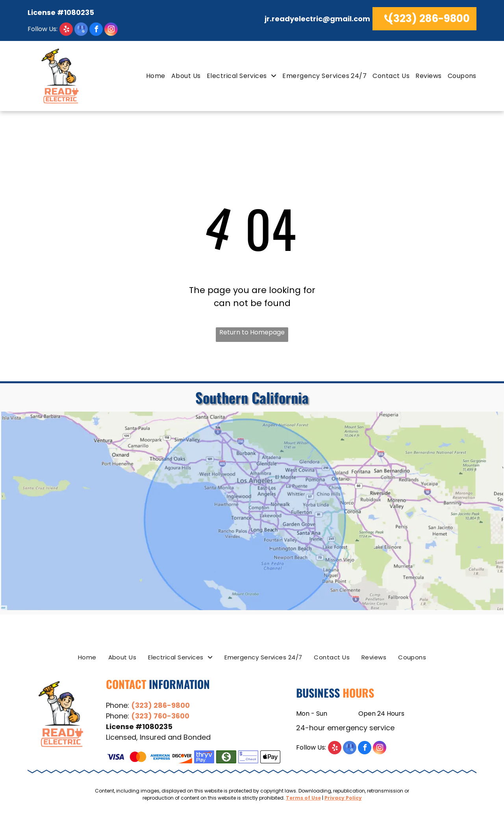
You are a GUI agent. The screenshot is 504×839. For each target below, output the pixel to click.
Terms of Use (303, 798)
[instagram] (111, 30)
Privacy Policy (343, 798)
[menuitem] (153, 76)
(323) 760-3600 (160, 716)
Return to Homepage (252, 332)
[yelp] (50, 30)
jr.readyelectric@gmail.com (317, 19)
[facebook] (96, 30)
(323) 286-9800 (160, 705)
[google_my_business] (81, 30)
